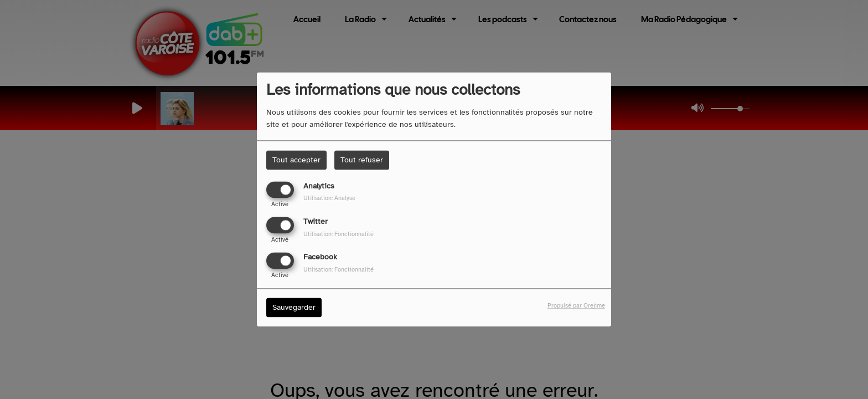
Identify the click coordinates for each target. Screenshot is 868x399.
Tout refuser (362, 160)
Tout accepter (296, 160)
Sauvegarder (294, 308)
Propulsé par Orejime (576, 306)
